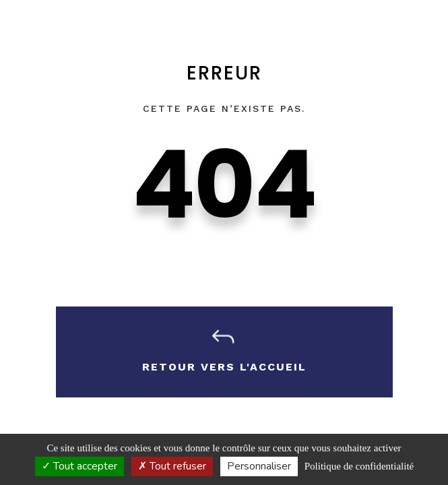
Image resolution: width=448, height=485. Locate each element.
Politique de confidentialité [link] (359, 466)
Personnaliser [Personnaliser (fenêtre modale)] (259, 466)
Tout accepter (79, 466)
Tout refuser (172, 466)
